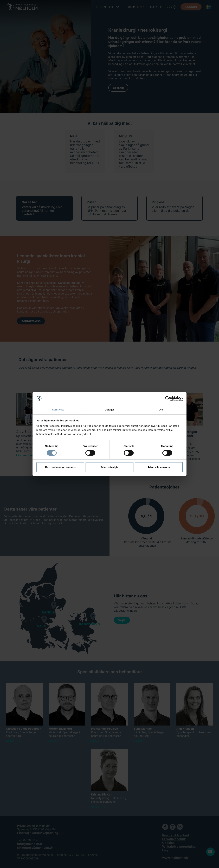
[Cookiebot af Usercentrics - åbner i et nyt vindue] (168, 399)
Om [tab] (161, 410)
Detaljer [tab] (109, 410)
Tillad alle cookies (159, 467)
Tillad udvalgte (110, 467)
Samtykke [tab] (58, 410)
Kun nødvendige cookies (60, 467)
